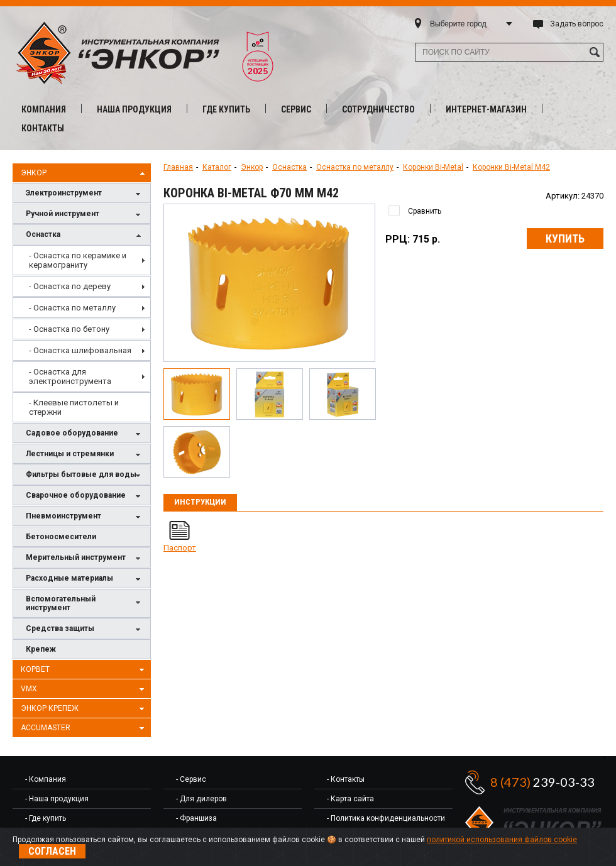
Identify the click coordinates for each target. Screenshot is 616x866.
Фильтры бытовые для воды (85, 475)
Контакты (43, 128)
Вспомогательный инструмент (85, 603)
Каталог (217, 167)
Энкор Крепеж (84, 709)
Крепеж (41, 649)
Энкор (84, 173)
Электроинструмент (85, 194)
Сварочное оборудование (85, 496)
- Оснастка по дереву (70, 286)
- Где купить (46, 818)
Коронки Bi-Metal (433, 167)
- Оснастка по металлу (72, 308)
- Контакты (346, 779)
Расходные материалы (85, 579)
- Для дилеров (201, 799)
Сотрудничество (378, 109)
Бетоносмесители (61, 537)
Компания (44, 109)
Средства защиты (85, 629)
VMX (84, 689)
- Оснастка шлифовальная (80, 350)
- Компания (46, 779)
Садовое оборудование (85, 434)
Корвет (84, 670)
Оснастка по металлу (355, 167)
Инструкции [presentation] (200, 502)
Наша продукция (134, 109)
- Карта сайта (350, 799)
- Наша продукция (57, 799)
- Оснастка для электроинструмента (70, 376)
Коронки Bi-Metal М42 (511, 167)
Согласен (52, 851)
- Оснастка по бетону (69, 329)
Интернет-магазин (486, 109)
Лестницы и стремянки (85, 455)
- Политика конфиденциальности (386, 818)
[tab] (200, 503)
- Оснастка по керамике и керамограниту (78, 260)
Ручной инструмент (85, 215)
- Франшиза (196, 818)
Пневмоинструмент (85, 517)
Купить (565, 238)
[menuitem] (82, 260)
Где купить (226, 109)
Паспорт (180, 548)
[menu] (82, 334)
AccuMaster (84, 728)
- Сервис (191, 779)
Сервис (296, 109)
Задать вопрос (577, 24)
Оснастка (85, 235)
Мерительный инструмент (85, 558)
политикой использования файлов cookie (502, 840)
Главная (178, 167)
